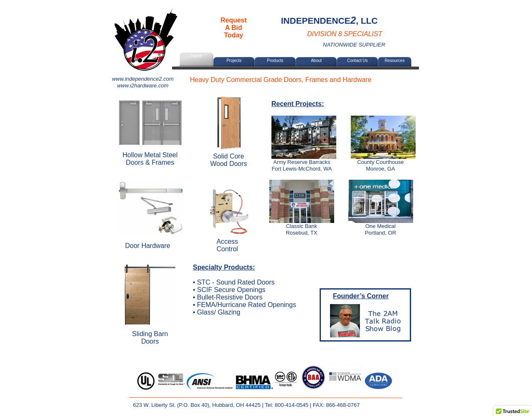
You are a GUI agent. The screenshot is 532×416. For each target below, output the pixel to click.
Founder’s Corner (361, 296)
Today (234, 35)
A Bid (233, 28)
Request (233, 20)
